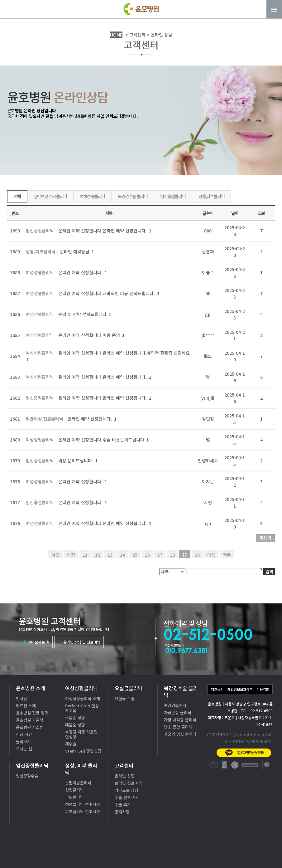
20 (197, 555)
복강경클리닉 (175, 705)
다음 (211, 555)
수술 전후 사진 (127, 797)
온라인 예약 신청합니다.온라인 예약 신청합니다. (105, 231)
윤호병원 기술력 (30, 720)
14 (122, 555)
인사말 (22, 698)
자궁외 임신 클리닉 (180, 734)
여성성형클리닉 (92, 196)
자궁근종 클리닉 (178, 712)
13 (110, 555)
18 (172, 555)
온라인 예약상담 (77, 251)
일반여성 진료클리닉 (50, 196)
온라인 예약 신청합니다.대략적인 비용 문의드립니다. (109, 293)
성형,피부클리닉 (212, 196)
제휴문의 (217, 689)
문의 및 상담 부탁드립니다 (85, 314)
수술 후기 (123, 805)
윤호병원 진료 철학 (32, 713)
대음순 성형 (75, 725)
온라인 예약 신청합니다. (83, 272)
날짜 (235, 213)
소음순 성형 (75, 717)
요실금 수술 (125, 698)
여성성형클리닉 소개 (83, 698)
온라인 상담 (125, 776)
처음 (55, 555)
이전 (71, 555)
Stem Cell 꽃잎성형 (83, 751)
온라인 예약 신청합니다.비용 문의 (91, 335)
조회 (262, 213)
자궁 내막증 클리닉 (180, 720)
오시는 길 (24, 749)
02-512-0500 (232, 832)
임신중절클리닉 (173, 196)
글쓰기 (265, 538)
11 (85, 555)
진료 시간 (24, 734)
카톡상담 (214, 852)
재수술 (71, 744)
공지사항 (122, 812)
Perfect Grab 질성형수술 (82, 708)
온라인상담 (257, 852)
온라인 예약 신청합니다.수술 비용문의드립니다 (104, 440)
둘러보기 (23, 741)
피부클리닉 (74, 797)
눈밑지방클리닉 (78, 783)
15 (135, 555)
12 (98, 555)
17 (160, 555)
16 (147, 555)
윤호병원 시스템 (30, 727)
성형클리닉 (74, 790)
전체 (17, 196)
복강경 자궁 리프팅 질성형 (81, 734)
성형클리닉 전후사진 (83, 804)
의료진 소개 (26, 706)
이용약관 (263, 689)
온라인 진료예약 (128, 783)
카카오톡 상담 (127, 790)
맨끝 (227, 555)
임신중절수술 (27, 776)
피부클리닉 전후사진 (83, 811)
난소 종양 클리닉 (178, 727)
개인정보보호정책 (240, 689)
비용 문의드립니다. (78, 461)
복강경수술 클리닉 (133, 196)
